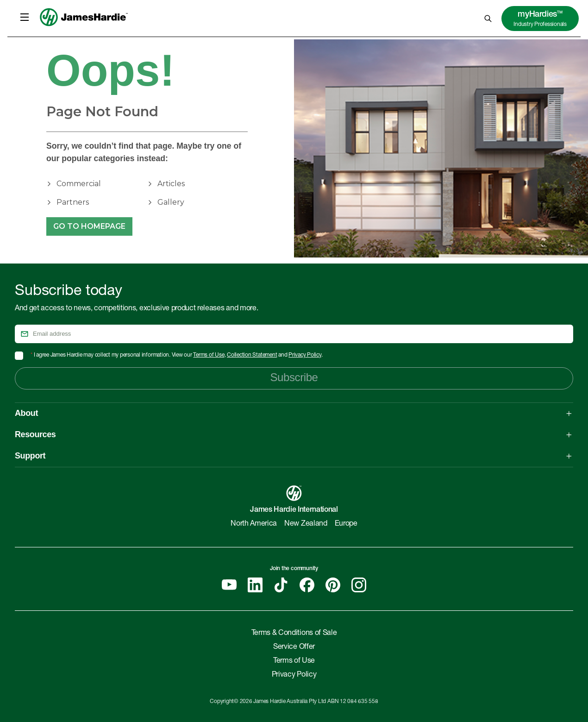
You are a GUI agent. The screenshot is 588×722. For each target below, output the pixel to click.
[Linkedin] (255, 585)
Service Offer (294, 647)
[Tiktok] (281, 585)
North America (254, 524)
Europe (346, 524)
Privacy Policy (305, 355)
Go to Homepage (89, 226)
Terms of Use (209, 355)
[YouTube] (229, 585)
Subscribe (294, 377)
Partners (73, 202)
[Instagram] (359, 585)
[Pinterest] (333, 585)
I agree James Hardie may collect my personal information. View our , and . (177, 355)
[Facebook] (307, 585)
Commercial (79, 184)
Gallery (171, 202)
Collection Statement (252, 355)
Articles (171, 184)
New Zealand (306, 524)
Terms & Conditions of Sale (294, 634)
